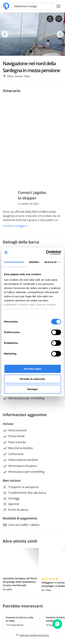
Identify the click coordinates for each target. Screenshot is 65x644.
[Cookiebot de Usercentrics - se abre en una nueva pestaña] (46, 253)
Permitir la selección (33, 379)
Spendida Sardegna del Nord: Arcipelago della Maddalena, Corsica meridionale (20, 582)
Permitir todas (32, 369)
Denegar (32, 389)
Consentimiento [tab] (14, 262)
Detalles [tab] (34, 262)
